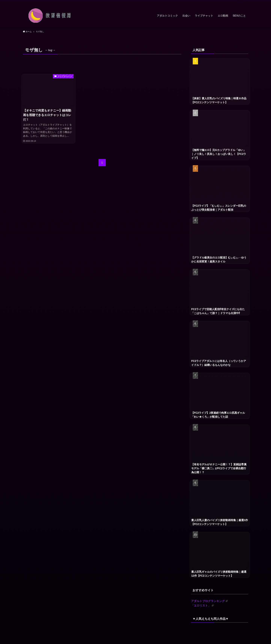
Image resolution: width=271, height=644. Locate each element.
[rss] (241, 2)
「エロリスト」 (202, 605)
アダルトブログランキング (209, 601)
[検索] (246, 2)
